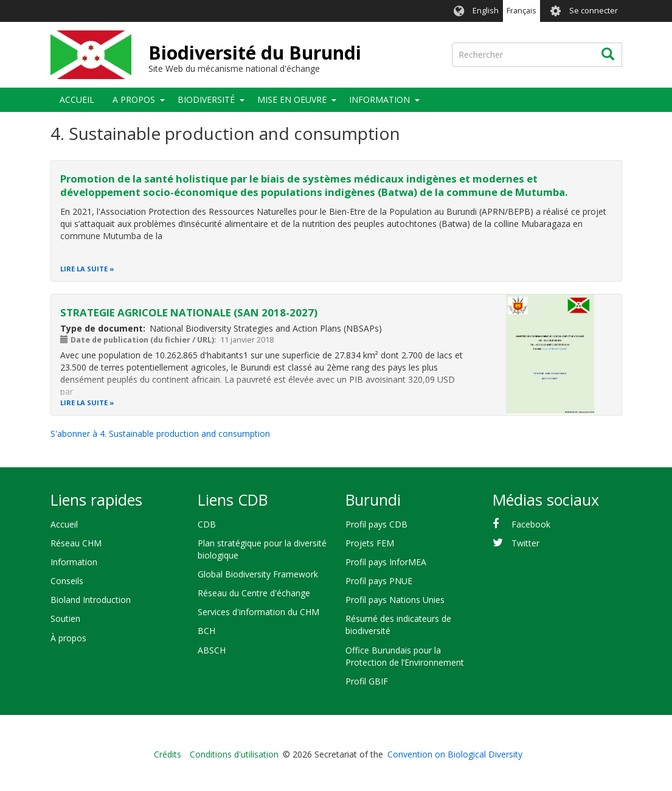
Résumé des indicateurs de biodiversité (398, 625)
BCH (206, 631)
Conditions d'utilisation (234, 754)
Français (521, 11)
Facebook (531, 524)
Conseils (67, 581)
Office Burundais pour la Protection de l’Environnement (405, 656)
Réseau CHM (76, 543)
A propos (134, 99)
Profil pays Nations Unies (395, 600)
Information (379, 99)
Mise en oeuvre (292, 99)
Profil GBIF (367, 681)
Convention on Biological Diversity (455, 754)
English (486, 11)
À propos (68, 638)
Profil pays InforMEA (386, 562)
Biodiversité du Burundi (255, 53)
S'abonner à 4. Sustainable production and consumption (160, 434)
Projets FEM (370, 543)
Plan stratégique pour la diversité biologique (262, 549)
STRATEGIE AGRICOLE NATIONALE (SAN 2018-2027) (189, 312)
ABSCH (212, 650)
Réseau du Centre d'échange (254, 593)
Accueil (77, 99)
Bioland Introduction (91, 600)
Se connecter (594, 11)
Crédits (168, 754)
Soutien (65, 619)
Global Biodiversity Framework (258, 574)
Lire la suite (84, 269)
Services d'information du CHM (258, 612)
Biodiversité (206, 99)
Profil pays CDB (376, 524)
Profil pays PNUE (379, 581)
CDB (207, 524)
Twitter (525, 543)
